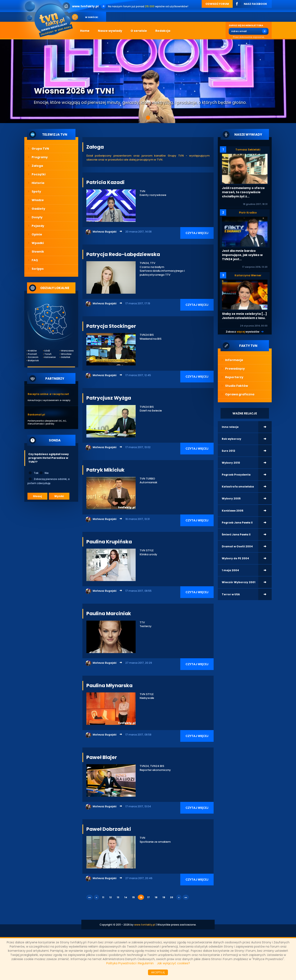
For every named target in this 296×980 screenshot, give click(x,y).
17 (148, 897)
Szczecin (33, 357)
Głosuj (37, 496)
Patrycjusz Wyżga (109, 398)
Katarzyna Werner (248, 275)
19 (164, 897)
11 (103, 897)
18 (156, 897)
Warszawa (66, 351)
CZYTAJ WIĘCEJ (197, 233)
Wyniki (59, 496)
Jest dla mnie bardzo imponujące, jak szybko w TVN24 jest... (242, 255)
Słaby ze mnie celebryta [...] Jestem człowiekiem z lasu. (244, 316)
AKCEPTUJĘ (158, 972)
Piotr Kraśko (248, 213)
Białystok (33, 361)
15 (133, 897)
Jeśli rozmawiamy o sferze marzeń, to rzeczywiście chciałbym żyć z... (243, 192)
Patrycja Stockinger (111, 326)
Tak (33, 473)
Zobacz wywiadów (243, 332)
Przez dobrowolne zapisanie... (247, 37)
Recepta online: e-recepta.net (48, 394)
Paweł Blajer (102, 757)
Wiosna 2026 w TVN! (74, 91)
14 (126, 897)
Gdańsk (66, 357)
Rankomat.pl (36, 415)
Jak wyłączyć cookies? (173, 963)
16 (141, 897)
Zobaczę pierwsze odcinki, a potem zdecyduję (49, 481)
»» (186, 897)
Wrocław (66, 354)
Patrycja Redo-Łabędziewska (123, 254)
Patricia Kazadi (105, 182)
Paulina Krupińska (109, 542)
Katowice (50, 357)
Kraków (32, 351)
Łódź (47, 351)
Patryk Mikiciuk (105, 470)
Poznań (32, 354)
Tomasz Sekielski (248, 150)
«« (90, 897)
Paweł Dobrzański (109, 829)
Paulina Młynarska (109, 685)
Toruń (48, 354)
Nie (44, 473)
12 (110, 897)
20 (172, 897)
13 (118, 897)
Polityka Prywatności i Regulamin (130, 963)
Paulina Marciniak (109, 613)
